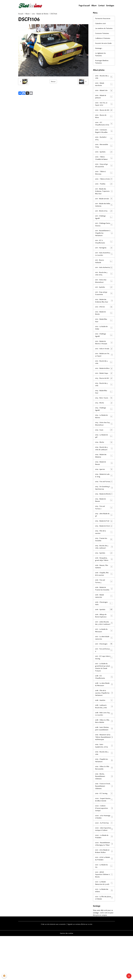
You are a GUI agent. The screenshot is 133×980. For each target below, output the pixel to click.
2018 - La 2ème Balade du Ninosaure (104, 716)
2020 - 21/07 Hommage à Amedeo (104, 855)
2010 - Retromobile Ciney (104, 152)
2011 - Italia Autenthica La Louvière (104, 265)
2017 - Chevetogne (104, 675)
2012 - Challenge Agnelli (104, 351)
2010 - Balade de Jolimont (104, 100)
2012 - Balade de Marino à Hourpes (104, 358)
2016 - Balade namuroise (104, 624)
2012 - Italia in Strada (104, 364)
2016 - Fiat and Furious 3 (104, 609)
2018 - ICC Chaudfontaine (104, 708)
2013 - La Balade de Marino (104, 435)
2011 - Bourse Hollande (104, 274)
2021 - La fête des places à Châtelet (104, 941)
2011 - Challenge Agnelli (104, 226)
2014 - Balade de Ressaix (104, 482)
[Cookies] (4, 976)
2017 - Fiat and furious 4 (104, 681)
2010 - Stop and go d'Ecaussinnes (104, 172)
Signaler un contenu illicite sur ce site (81, 968)
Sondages (110, 6)
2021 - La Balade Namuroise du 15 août (104, 927)
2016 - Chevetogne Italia (104, 631)
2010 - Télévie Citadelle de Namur (104, 164)
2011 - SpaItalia (104, 302)
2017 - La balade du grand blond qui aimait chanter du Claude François (104, 698)
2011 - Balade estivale (104, 208)
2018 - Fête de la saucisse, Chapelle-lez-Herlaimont (104, 724)
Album (94, 6)
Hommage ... (99, 51)
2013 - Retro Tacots (104, 416)
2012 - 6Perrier (104, 322)
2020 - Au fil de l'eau (104, 861)
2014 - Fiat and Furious (104, 502)
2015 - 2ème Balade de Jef (104, 540)
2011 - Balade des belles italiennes (104, 214)
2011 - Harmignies (104, 257)
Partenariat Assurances (103, 19)
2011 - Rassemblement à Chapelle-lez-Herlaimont (104, 243)
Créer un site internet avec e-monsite (52, 968)
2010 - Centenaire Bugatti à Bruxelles (104, 137)
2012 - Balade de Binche (40, 14)
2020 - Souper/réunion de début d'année (104, 836)
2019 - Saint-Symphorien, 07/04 (104, 780)
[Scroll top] (129, 976)
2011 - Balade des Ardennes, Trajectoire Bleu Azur (104, 200)
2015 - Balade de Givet (104, 552)
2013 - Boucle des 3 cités (104, 403)
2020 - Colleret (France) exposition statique (104, 846)
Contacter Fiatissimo (102, 36)
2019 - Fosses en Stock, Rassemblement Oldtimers (104, 821)
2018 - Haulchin (104, 732)
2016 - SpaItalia (104, 638)
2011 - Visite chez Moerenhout (104, 296)
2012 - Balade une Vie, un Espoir (104, 370)
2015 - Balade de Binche (104, 517)
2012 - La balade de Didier (104, 343)
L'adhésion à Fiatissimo (103, 41)
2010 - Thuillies (104, 193)
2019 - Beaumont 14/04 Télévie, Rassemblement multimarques (104, 770)
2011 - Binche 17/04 (104, 220)
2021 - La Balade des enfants (104, 934)
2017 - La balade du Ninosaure (104, 661)
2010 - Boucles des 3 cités (104, 80)
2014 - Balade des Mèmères (104, 475)
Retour (53, 81)
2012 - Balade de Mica (104, 385)
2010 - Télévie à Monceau (104, 179)
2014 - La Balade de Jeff (104, 455)
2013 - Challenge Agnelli (104, 428)
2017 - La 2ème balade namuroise (104, 669)
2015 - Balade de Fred (104, 546)
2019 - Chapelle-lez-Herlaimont (104, 795)
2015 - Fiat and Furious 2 (104, 532)
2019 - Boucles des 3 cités (104, 788)
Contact (101, 6)
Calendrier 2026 (101, 24)
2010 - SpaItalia (104, 158)
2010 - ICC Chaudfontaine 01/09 (104, 130)
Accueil (21, 14)
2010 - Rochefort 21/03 (104, 144)
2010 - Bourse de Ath (104, 115)
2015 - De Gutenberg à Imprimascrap (104, 510)
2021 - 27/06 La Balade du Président (104, 902)
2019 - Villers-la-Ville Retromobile (104, 803)
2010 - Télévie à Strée (104, 187)
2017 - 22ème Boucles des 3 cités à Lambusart (104, 653)
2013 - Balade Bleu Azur (104, 410)
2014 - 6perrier (104, 489)
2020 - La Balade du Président (104, 877)
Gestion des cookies (67, 977)
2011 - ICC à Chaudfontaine (104, 251)
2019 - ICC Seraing (104, 829)
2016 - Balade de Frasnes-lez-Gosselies (104, 617)
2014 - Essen (104, 449)
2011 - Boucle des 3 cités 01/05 (104, 288)
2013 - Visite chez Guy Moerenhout (104, 443)
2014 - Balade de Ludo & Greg (104, 495)
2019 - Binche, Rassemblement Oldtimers (104, 811)
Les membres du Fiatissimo (101, 30)
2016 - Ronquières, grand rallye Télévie (104, 587)
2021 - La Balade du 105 (104, 909)
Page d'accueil (84, 6)
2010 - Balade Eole (104, 94)
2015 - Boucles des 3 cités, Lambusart (104, 574)
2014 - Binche (104, 461)
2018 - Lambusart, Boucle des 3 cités (104, 738)
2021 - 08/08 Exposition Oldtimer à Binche (104, 918)
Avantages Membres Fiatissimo (102, 65)
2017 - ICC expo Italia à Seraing (104, 689)
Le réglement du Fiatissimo (101, 57)
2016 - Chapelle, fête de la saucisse (104, 602)
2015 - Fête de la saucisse (104, 559)
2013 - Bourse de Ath (104, 397)
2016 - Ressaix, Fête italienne (104, 594)
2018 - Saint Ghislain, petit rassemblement (104, 761)
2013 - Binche (104, 421)
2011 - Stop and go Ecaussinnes (104, 308)
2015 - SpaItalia (104, 581)
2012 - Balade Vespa (104, 392)
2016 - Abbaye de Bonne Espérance (104, 644)
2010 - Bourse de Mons (104, 122)
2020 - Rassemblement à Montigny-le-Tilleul (104, 886)
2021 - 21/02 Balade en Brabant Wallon (104, 894)
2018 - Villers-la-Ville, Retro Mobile (104, 753)
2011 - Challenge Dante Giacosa (104, 234)
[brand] (31, 6)
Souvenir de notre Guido (104, 46)
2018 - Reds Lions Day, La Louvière (104, 746)
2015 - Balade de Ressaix (104, 525)
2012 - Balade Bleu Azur (104, 336)
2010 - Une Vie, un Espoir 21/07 (104, 107)
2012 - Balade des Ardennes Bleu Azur (104, 316)
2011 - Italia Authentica (104, 281)
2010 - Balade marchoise (104, 87)
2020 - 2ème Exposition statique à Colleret (104, 868)
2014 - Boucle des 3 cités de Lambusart (104, 468)
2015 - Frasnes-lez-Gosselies (104, 567)
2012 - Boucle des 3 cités (104, 378)
